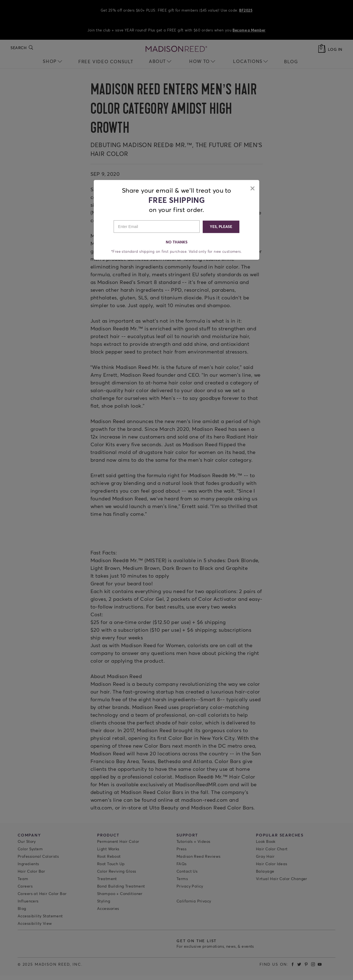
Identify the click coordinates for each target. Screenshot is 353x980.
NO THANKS (177, 242)
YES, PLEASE (221, 226)
